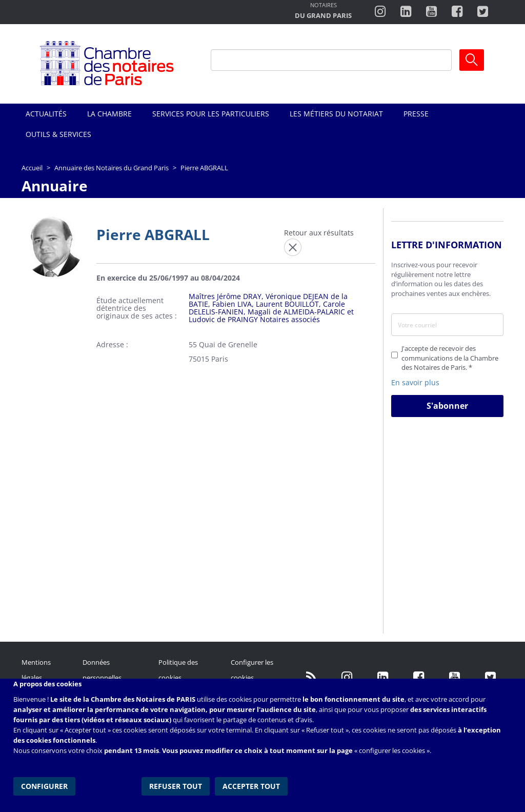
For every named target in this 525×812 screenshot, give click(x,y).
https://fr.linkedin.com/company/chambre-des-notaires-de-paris (406, 12)
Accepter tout (251, 786)
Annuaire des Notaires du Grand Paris (112, 168)
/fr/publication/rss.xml (311, 678)
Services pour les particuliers (211, 114)
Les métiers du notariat (336, 114)
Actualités (46, 114)
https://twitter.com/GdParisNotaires (491, 678)
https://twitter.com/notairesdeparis (483, 12)
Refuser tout (176, 786)
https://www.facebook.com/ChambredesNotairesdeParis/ (457, 12)
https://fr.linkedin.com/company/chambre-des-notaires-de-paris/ (383, 678)
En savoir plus (415, 382)
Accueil (32, 168)
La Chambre (109, 114)
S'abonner (447, 406)
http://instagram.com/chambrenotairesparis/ (380, 12)
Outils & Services (58, 134)
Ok (472, 60)
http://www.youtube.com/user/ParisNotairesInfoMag (431, 12)
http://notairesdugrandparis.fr (323, 12)
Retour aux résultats (319, 233)
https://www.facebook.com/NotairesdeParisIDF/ (419, 678)
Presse (416, 114)
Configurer (44, 786)
